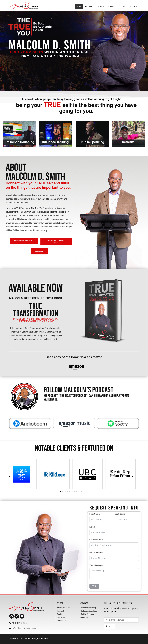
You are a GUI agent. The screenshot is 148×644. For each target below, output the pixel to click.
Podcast (133, 6)
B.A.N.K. (101, 6)
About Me (90, 6)
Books (124, 6)
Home (79, 6)
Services (113, 6)
